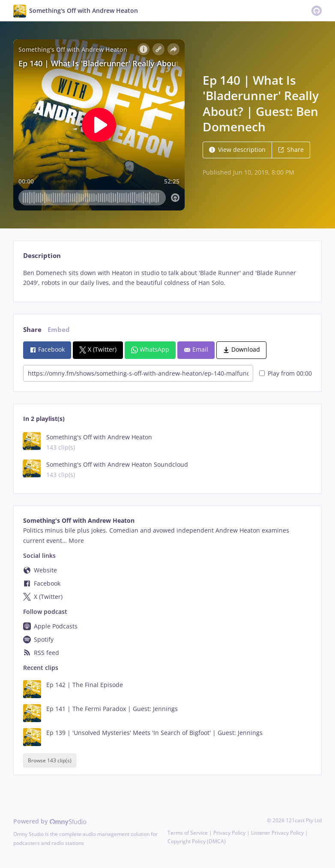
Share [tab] (32, 330)
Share (291, 150)
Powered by (50, 821)
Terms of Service (188, 833)
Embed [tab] (59, 330)
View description (237, 150)
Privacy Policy (229, 833)
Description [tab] (42, 256)
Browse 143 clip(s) (50, 760)
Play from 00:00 (286, 373)
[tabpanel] (167, 278)
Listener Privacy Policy (277, 833)
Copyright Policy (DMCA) (197, 841)
